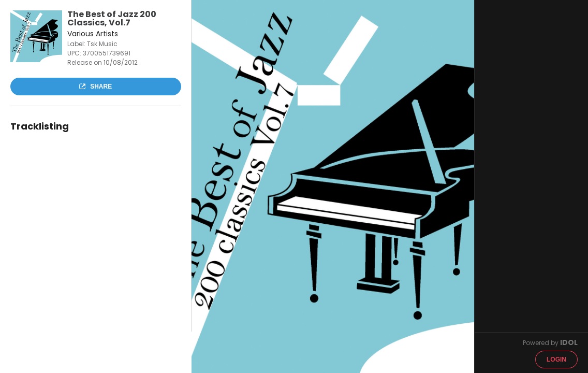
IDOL (569, 342)
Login (556, 360)
